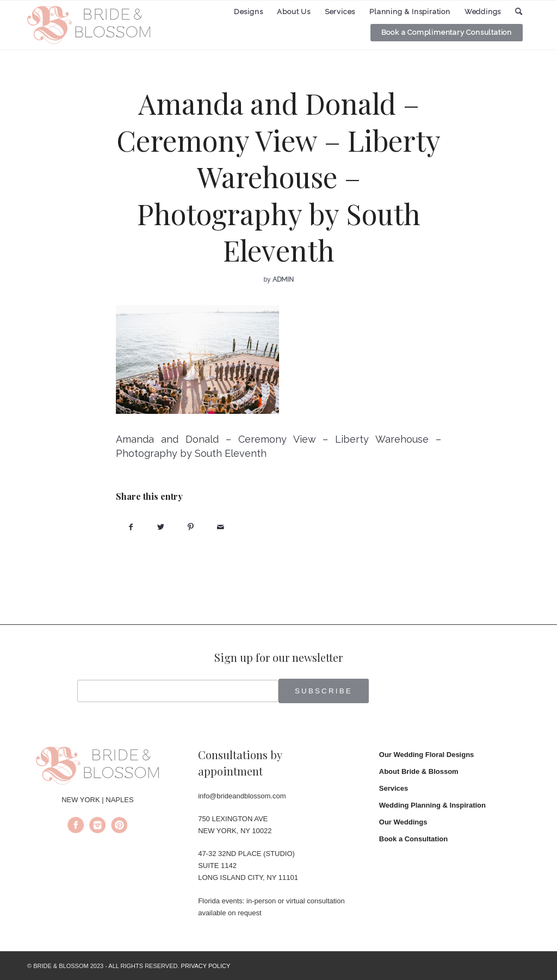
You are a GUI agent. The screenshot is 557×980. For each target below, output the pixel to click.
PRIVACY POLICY (206, 966)
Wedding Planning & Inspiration (432, 805)
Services (394, 788)
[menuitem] (249, 12)
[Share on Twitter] (161, 527)
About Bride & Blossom (419, 771)
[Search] (519, 12)
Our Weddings (403, 822)
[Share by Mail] (221, 527)
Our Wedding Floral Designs (427, 755)
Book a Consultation (413, 839)
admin (283, 280)
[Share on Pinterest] (191, 527)
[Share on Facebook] (131, 527)
